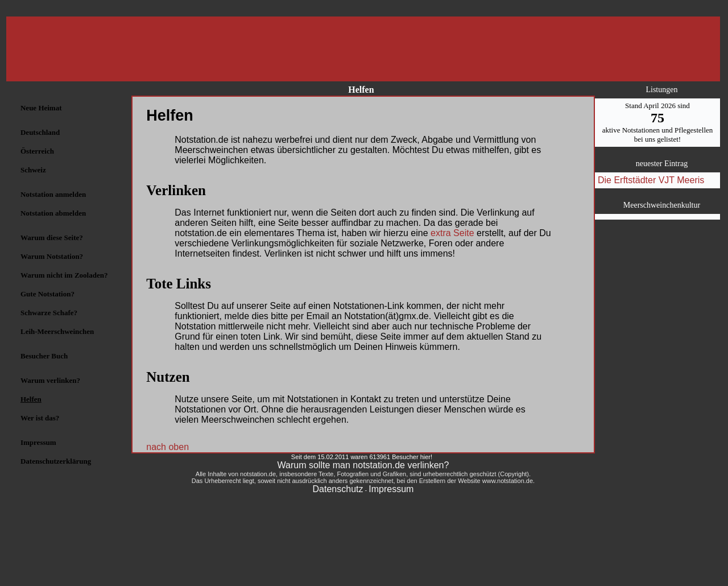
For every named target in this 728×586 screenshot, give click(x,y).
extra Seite (452, 233)
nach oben (167, 447)
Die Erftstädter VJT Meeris (651, 180)
